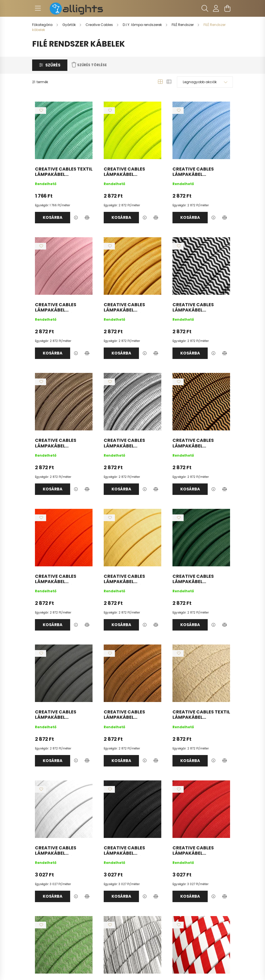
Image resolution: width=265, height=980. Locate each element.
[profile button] (216, 8)
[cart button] (227, 8)
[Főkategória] (43, 25)
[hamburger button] (38, 8)
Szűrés (53, 65)
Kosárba (53, 217)
